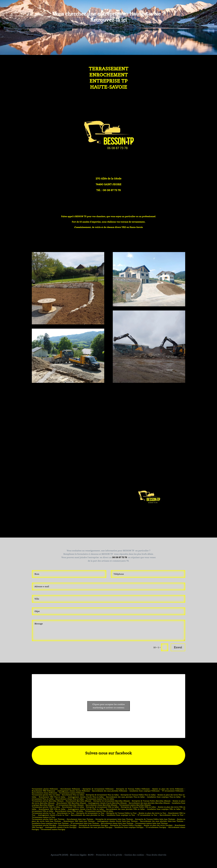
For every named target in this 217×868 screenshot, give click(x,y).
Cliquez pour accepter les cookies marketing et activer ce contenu (108, 706)
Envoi (178, 647)
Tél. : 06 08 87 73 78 (108, 190)
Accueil (109, 34)
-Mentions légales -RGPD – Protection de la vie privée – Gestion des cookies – (107, 855)
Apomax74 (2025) (59, 855)
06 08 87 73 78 (120, 557)
